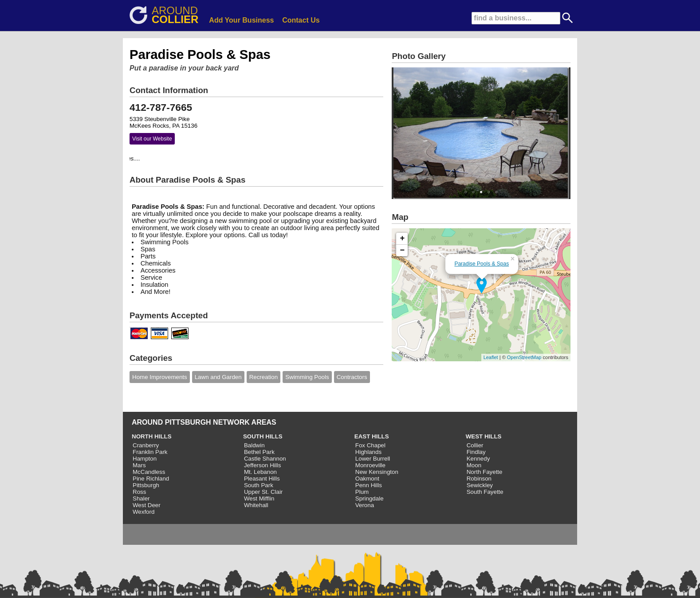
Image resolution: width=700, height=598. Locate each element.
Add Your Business (241, 20)
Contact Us (301, 20)
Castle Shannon (265, 459)
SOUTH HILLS (263, 436)
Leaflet (491, 357)
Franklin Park (150, 452)
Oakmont (367, 479)
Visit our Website (152, 139)
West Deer (147, 505)
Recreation (263, 377)
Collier (475, 445)
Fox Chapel (370, 445)
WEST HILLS (484, 436)
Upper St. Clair (263, 492)
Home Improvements (160, 377)
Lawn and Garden (218, 377)
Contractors (352, 377)
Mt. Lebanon (260, 472)
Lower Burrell (373, 459)
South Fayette (485, 492)
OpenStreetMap (524, 357)
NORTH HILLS (152, 436)
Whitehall (256, 505)
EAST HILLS (372, 436)
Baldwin (254, 445)
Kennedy (478, 459)
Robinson (479, 479)
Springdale (370, 498)
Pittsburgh (146, 485)
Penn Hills (369, 485)
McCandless (149, 472)
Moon (474, 465)
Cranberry (146, 445)
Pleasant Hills (262, 479)
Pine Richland (151, 479)
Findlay (476, 452)
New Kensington (377, 472)
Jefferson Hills (262, 465)
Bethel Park (259, 452)
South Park (259, 485)
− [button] (403, 250)
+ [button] (403, 238)
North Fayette (485, 472)
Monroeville (370, 465)
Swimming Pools (307, 377)
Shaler (141, 498)
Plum (362, 492)
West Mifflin (259, 498)
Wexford (144, 512)
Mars (139, 465)
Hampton (145, 459)
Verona (365, 505)
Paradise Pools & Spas (482, 264)
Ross (139, 492)
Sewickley (480, 485)
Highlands (368, 452)
